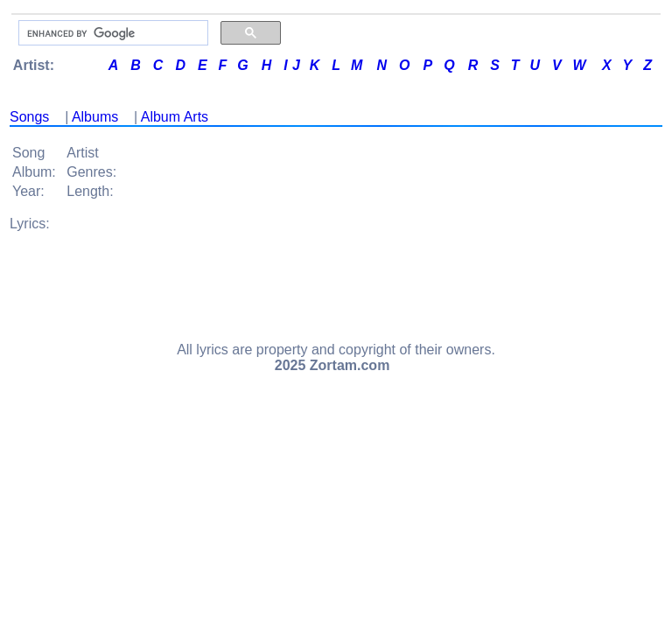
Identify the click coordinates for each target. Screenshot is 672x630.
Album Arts (175, 117)
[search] (112, 33)
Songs (29, 117)
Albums (95, 117)
